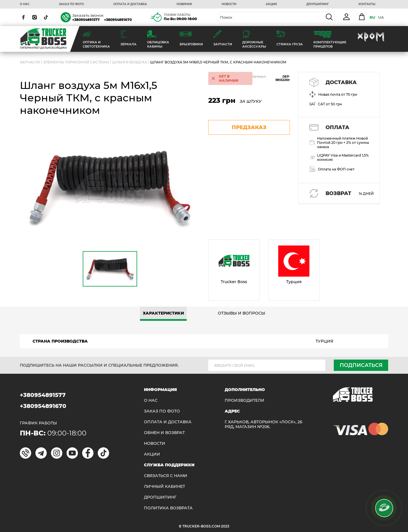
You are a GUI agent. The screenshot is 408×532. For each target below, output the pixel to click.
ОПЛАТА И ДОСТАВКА (130, 4)
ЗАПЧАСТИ (30, 62)
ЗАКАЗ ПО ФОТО (71, 4)
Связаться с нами (166, 476)
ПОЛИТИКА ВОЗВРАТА (168, 508)
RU (372, 17)
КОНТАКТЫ (367, 4)
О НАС (25, 4)
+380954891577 (86, 20)
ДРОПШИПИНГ (318, 4)
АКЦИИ (271, 4)
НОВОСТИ (229, 4)
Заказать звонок (88, 15)
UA (381, 17)
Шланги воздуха (130, 62)
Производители (245, 400)
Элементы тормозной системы (76, 62)
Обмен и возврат (164, 433)
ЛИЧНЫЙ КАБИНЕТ (164, 487)
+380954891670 (118, 20)
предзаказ (249, 127)
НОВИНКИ (184, 4)
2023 (225, 526)
